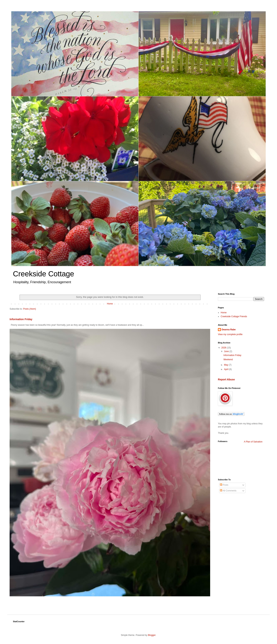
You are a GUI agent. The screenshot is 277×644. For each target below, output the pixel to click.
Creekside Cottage (43, 274)
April (226, 369)
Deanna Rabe (229, 330)
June (227, 351)
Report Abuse (226, 379)
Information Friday (21, 319)
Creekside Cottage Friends (234, 316)
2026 (224, 348)
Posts (224, 485)
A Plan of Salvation (253, 442)
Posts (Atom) (29, 309)
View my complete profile (230, 334)
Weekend (228, 360)
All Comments (228, 491)
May (226, 365)
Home (110, 304)
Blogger (152, 635)
